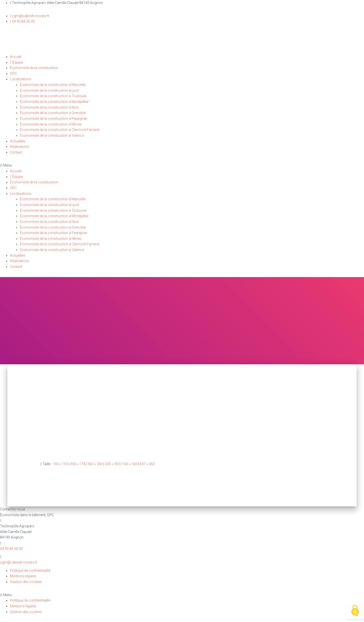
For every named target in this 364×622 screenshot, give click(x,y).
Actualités (18, 141)
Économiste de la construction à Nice (49, 107)
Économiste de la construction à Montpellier (54, 102)
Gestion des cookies (26, 582)
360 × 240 (95, 464)
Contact (16, 152)
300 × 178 (78, 464)
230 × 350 (112, 464)
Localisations (21, 79)
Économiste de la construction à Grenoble (53, 113)
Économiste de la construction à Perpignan (54, 119)
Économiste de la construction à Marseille (53, 85)
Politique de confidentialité (30, 571)
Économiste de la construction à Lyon (49, 90)
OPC (13, 74)
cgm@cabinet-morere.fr (19, 562)
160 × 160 (130, 464)
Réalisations (20, 147)
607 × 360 (147, 464)
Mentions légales (23, 576)
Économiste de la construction (34, 68)
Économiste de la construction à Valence (52, 135)
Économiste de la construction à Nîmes (51, 124)
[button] (182, 165)
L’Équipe (16, 62)
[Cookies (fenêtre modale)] (355, 611)
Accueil (16, 57)
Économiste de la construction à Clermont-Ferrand (60, 130)
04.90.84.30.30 (11, 549)
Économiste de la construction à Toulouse (53, 96)
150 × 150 (60, 464)
